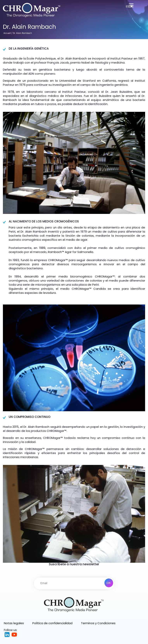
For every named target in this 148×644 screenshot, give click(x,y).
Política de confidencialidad (52, 623)
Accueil (7, 33)
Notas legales (14, 623)
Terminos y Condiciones (98, 623)
